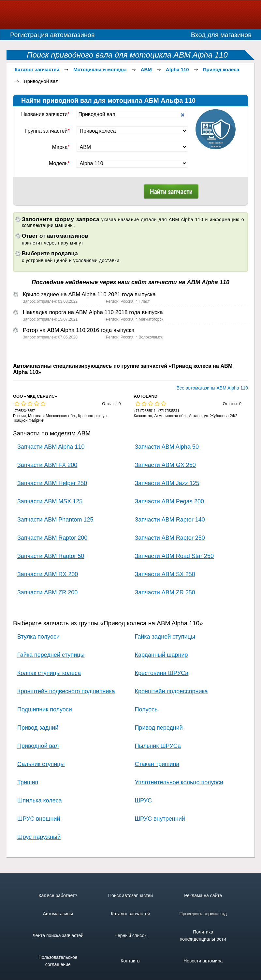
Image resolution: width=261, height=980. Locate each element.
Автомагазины (58, 914)
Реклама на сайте (203, 895)
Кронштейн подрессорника (171, 691)
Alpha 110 (177, 69)
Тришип (28, 782)
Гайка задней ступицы (165, 637)
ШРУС (144, 801)
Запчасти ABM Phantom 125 (55, 520)
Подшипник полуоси (45, 709)
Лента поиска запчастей (58, 935)
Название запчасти (45, 114)
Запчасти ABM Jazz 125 (167, 483)
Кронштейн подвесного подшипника (66, 691)
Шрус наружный (39, 837)
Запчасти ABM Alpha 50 (167, 447)
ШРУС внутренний (160, 819)
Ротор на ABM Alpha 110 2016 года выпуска (79, 330)
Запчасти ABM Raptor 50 (51, 556)
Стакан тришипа (157, 764)
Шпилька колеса (40, 801)
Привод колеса (221, 69)
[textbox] (132, 114)
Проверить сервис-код (203, 914)
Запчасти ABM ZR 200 (47, 592)
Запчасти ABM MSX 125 (50, 501)
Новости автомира (203, 961)
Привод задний (38, 728)
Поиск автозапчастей (130, 895)
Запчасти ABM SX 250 (165, 574)
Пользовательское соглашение (58, 961)
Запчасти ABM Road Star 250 (174, 556)
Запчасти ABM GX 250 (165, 465)
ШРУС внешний (39, 819)
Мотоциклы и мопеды (100, 69)
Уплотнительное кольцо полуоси (179, 782)
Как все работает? (58, 895)
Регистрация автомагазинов (52, 35)
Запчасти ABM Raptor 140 (170, 520)
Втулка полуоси (38, 637)
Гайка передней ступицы (51, 655)
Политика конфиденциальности (203, 935)
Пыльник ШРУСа (158, 746)
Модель (59, 163)
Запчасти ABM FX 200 (47, 465)
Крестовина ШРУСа (162, 673)
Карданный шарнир (161, 655)
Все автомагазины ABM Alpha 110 (212, 388)
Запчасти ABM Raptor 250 (170, 538)
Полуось (146, 709)
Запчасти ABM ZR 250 (165, 592)
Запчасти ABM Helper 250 (52, 483)
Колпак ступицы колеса (49, 673)
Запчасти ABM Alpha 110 (51, 447)
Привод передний (159, 728)
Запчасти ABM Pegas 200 (169, 501)
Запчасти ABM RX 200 (48, 574)
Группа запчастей (47, 131)
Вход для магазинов (221, 35)
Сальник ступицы (41, 764)
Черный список (131, 935)
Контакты (130, 961)
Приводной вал (38, 746)
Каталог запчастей (37, 69)
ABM (146, 69)
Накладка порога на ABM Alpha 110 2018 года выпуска (93, 312)
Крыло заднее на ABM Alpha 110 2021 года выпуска (89, 294)
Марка (61, 147)
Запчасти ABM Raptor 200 (52, 538)
